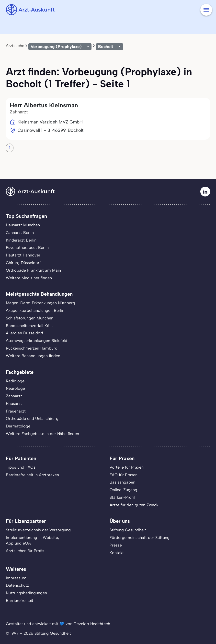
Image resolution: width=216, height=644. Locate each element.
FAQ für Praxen (124, 475)
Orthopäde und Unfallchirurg (32, 419)
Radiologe (15, 381)
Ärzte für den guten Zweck (134, 505)
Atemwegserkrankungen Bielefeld (37, 341)
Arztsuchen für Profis (25, 551)
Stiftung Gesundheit (128, 530)
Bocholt (106, 47)
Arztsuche (15, 46)
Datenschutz (17, 585)
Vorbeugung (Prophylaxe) (56, 47)
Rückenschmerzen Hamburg (32, 348)
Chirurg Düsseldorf (23, 263)
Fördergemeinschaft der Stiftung (140, 538)
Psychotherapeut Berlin (27, 248)
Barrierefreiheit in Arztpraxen (32, 475)
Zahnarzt (14, 396)
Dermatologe (18, 426)
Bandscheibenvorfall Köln (29, 326)
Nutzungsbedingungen (26, 593)
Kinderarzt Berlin (21, 240)
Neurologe (15, 388)
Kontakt (117, 553)
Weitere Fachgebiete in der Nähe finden (42, 434)
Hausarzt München (23, 225)
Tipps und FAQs (21, 467)
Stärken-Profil (122, 497)
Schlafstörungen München (30, 318)
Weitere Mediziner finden (29, 278)
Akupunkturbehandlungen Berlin (35, 310)
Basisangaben (122, 482)
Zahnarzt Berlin (20, 233)
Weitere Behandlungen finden (33, 356)
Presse (116, 545)
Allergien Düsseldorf (24, 333)
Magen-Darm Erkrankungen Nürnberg (40, 303)
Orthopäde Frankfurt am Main (33, 270)
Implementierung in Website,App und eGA (32, 540)
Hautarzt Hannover (23, 255)
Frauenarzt (16, 411)
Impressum (16, 578)
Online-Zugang (123, 490)
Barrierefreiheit (20, 601)
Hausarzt (14, 404)
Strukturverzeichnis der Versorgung (38, 530)
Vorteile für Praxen (127, 467)
